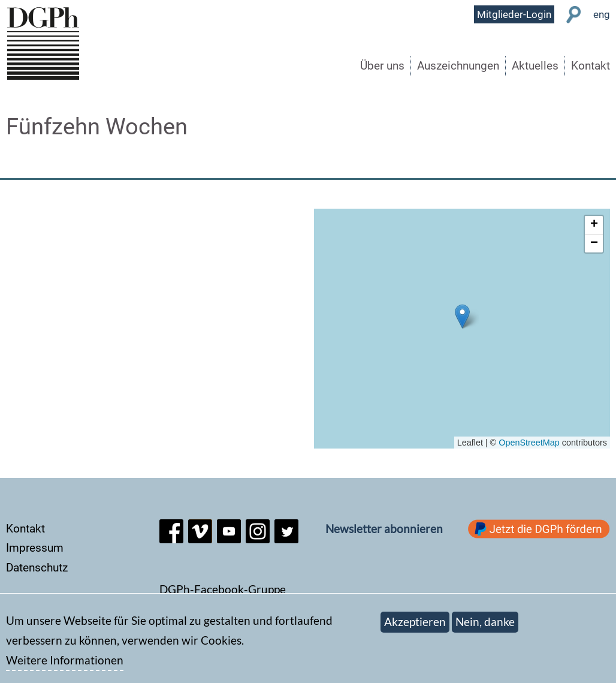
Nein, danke (485, 622)
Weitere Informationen (65, 660)
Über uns (382, 66)
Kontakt (591, 66)
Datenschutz (37, 568)
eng (602, 14)
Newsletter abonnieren (384, 529)
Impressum (35, 548)
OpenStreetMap (529, 443)
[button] (462, 316)
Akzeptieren (415, 622)
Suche (574, 15)
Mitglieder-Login (514, 14)
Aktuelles (535, 66)
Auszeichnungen (458, 66)
